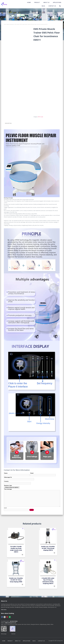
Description (8, 123)
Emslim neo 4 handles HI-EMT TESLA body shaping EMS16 (48, 548)
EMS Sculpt (17, 24)
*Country (17, 482)
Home (29, 2)
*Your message (32, 500)
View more (4, 608)
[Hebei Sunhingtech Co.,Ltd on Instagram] (7, 615)
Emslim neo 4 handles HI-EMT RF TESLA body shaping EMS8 (16, 580)
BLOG (43, 6)
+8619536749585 (14, 620)
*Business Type (32, 498)
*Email (43, 474)
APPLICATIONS (57, 2)
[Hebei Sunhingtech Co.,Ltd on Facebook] (2, 615)
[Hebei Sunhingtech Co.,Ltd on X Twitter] (5, 615)
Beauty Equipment (10, 24)
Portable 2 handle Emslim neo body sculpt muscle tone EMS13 (16, 549)
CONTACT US (52, 6)
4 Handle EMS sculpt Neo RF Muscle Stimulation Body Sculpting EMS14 (48, 581)
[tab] (9, 123)
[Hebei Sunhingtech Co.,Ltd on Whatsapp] (10, 615)
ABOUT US (46, 2)
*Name (17, 474)
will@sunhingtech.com (10, 621)
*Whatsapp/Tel (19, 478)
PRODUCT (37, 2)
